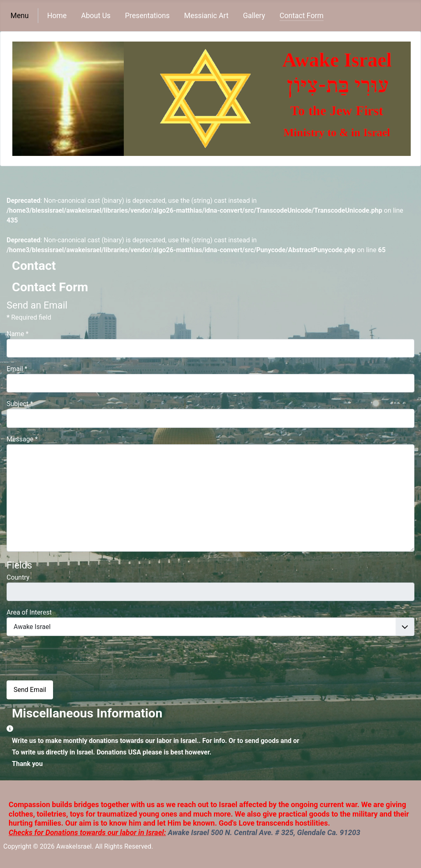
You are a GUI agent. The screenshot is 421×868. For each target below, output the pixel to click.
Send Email (30, 690)
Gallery (254, 16)
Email (17, 369)
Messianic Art (206, 16)
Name (18, 334)
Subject (20, 404)
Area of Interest (29, 612)
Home (57, 16)
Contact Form (302, 16)
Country (18, 577)
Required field (29, 317)
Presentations (147, 16)
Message (22, 439)
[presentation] (59, 661)
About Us (96, 16)
